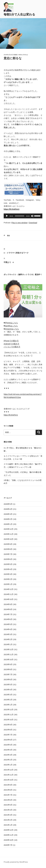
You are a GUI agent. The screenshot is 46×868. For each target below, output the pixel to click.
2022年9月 (8, 725)
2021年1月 (8, 825)
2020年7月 (8, 845)
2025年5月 (8, 564)
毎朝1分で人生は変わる (19, 14)
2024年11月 (9, 594)
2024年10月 (9, 599)
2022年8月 (8, 730)
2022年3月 (8, 755)
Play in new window (19, 223)
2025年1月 (8, 584)
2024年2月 (8, 639)
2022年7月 (8, 735)
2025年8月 (8, 549)
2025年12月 (9, 529)
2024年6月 (8, 619)
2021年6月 (8, 800)
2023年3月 (8, 695)
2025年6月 (8, 559)
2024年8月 (8, 609)
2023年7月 (8, 674)
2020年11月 (9, 835)
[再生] (7, 216)
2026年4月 (8, 509)
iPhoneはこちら (11, 323)
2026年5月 (8, 504)
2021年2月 (8, 820)
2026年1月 (8, 524)
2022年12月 (9, 710)
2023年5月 (8, 685)
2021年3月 (8, 815)
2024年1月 (8, 644)
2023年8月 (8, 669)
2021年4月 (8, 810)
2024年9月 (8, 604)
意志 (8, 236)
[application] (23, 216)
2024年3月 (8, 634)
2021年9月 (8, 785)
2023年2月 (8, 700)
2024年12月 (9, 589)
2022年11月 (9, 715)
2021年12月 (9, 770)
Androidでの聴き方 (11, 344)
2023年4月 (8, 690)
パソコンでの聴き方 (12, 347)
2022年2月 (8, 760)
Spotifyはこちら (11, 326)
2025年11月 (9, 534)
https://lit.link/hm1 (11, 415)
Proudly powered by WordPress (16, 862)
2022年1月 (8, 765)
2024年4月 (8, 629)
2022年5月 (8, 745)
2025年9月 (8, 544)
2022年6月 (8, 740)
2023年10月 (9, 659)
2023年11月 (9, 654)
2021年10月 (9, 780)
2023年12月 (9, 649)
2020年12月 (9, 830)
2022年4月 (8, 750)
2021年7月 (8, 795)
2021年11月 (9, 775)
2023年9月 (8, 664)
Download (33, 223)
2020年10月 (9, 840)
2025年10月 (9, 539)
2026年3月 (8, 514)
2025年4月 (8, 569)
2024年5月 (8, 624)
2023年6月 (8, 679)
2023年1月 (8, 705)
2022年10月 (9, 720)
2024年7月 (8, 614)
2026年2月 (8, 519)
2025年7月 (8, 554)
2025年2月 (8, 579)
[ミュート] (32, 216)
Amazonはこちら (12, 329)
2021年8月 (8, 790)
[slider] (20, 216)
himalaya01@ (23, 55)
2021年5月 (8, 805)
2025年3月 (8, 574)
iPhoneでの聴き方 (11, 341)
